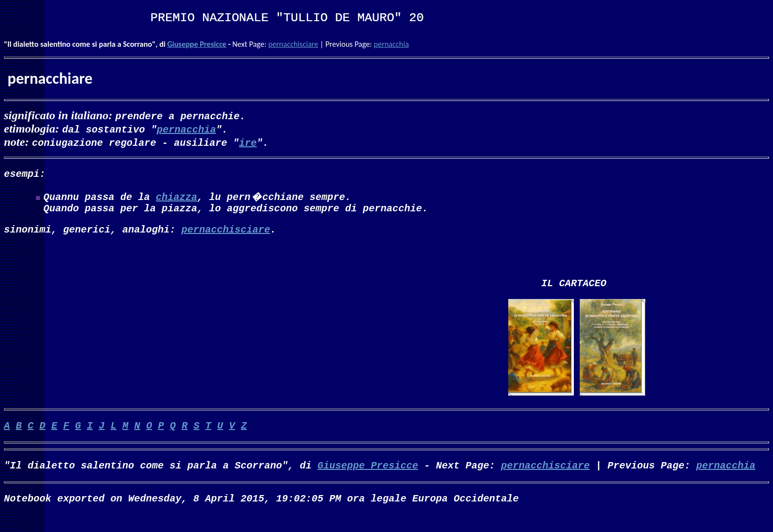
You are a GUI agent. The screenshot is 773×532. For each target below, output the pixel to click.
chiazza (176, 198)
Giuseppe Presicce (197, 44)
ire (248, 142)
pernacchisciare (293, 44)
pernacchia (391, 44)
